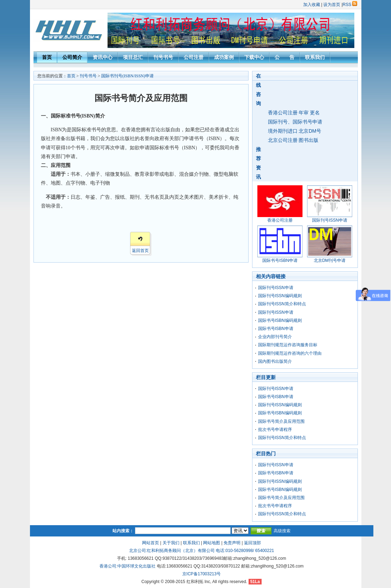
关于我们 (171, 543)
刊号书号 (163, 57)
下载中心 (254, 57)
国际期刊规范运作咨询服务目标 (288, 345)
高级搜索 (282, 531)
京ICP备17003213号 (201, 574)
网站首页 (151, 543)
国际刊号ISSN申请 (276, 288)
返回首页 (140, 251)
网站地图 (212, 543)
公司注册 (194, 57)
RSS (350, 5)
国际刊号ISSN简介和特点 (282, 304)
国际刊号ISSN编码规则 (280, 296)
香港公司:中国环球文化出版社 (127, 566)
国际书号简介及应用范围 (281, 421)
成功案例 (224, 57)
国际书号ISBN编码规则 (280, 320)
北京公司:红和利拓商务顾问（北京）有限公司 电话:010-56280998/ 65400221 (201, 551)
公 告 (285, 57)
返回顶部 (252, 543)
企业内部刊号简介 (275, 337)
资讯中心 (103, 57)
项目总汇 (133, 57)
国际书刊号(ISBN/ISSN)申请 (127, 76)
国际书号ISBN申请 (276, 329)
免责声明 (232, 543)
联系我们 (315, 57)
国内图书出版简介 (275, 361)
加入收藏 (312, 5)
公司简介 (72, 57)
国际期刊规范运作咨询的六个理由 (290, 353)
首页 (47, 57)
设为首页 (332, 5)
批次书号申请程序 (275, 430)
